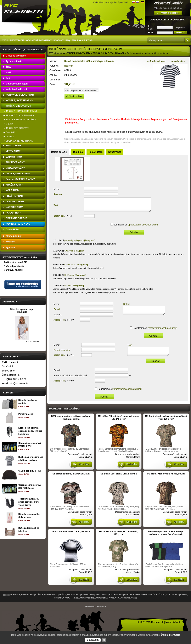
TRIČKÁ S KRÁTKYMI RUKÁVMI (109, 53)
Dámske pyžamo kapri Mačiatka (22, 311)
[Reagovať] (90, 243)
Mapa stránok (173, 627)
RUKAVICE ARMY (132, 599)
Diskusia (78, 152)
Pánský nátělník (26, 414)
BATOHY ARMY (116, 599)
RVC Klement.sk (57, 53)
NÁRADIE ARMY (125, 603)
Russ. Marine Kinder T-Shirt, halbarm (71, 536)
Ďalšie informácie (171, 635)
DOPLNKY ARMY (109, 603)
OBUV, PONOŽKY (149, 599)
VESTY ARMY (101, 599)
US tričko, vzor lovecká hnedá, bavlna (166, 479)
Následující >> (178, 61)
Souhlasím (93, 640)
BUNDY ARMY (88, 599)
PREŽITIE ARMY (93, 603)
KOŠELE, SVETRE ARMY (46, 599)
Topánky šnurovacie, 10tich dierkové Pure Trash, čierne (29, 502)
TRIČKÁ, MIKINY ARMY (79, 53)
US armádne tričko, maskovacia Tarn (71, 479)
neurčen (69, 66)
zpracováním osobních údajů (142, 228)
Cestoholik (101, 611)
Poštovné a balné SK (15, 262)
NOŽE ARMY (78, 603)
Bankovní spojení (13, 270)
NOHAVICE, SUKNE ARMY (22, 599)
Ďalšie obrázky (59, 152)
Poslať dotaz (95, 152)
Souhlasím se (134, 228)
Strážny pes (115, 152)
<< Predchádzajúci (156, 61)
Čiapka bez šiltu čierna (30, 471)
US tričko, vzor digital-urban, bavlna (119, 479)
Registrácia (181, 28)
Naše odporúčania (14, 266)
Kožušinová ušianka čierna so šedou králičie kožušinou (30, 431)
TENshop (89, 611)
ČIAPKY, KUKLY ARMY (169, 599)
